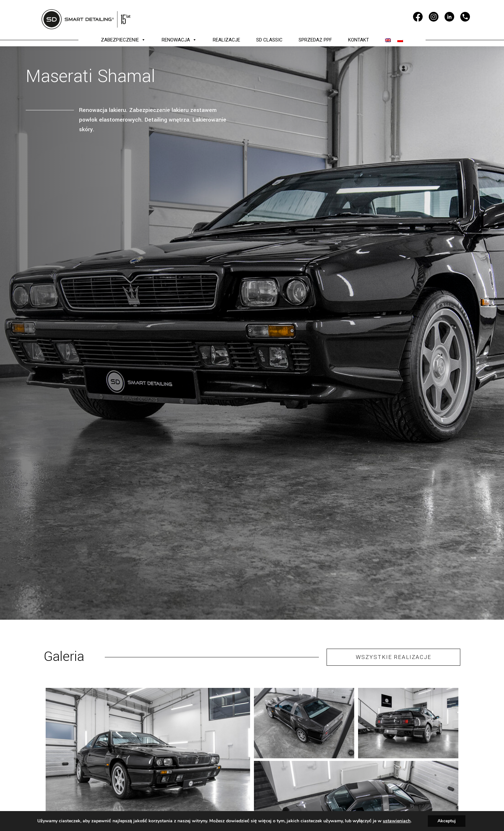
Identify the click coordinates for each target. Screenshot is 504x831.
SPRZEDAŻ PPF (315, 40)
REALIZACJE (226, 40)
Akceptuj (447, 821)
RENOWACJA (179, 40)
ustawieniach (397, 821)
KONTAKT (359, 40)
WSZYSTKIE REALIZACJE (394, 657)
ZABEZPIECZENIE (123, 40)
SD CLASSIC (269, 40)
